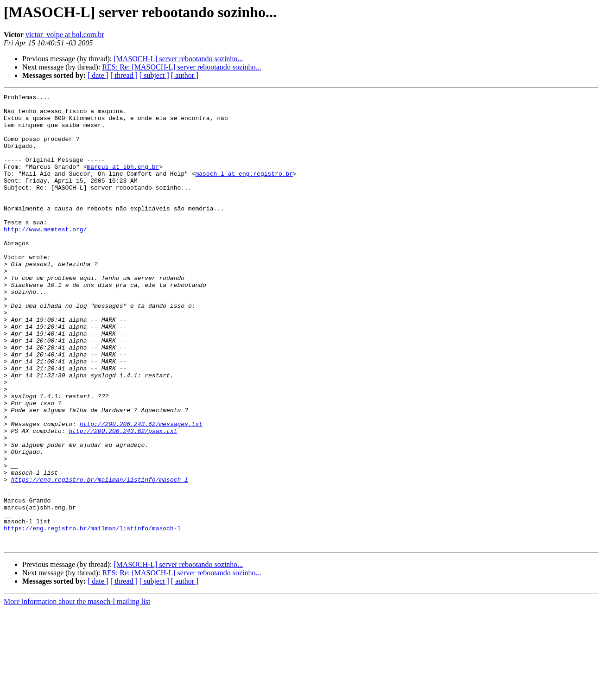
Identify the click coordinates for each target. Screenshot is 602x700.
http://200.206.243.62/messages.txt (141, 490)
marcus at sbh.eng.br (123, 182)
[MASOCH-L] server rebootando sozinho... (178, 59)
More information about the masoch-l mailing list (77, 692)
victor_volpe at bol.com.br (65, 35)
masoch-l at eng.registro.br (244, 190)
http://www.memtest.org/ (45, 257)
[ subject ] (154, 75)
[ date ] (98, 75)
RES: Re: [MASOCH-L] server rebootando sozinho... (181, 67)
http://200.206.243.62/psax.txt (123, 499)
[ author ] (185, 75)
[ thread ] (124, 75)
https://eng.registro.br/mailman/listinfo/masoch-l (100, 557)
